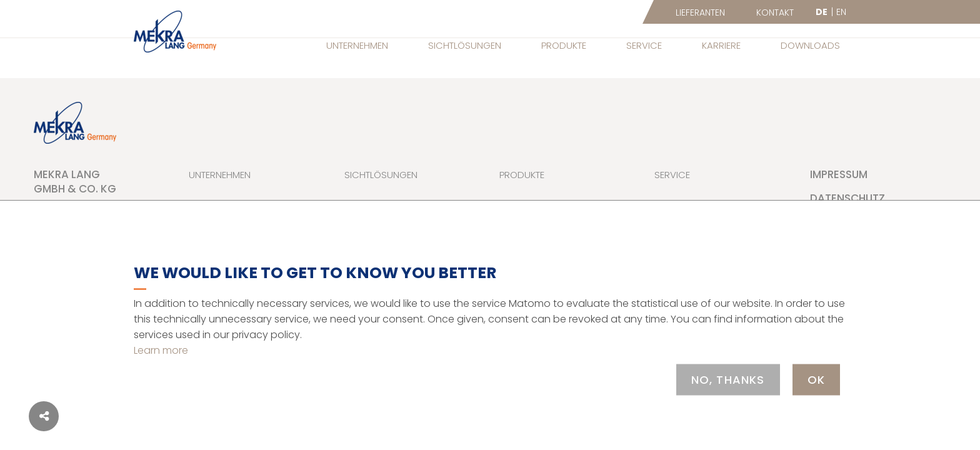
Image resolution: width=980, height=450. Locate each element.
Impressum (839, 174)
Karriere (721, 45)
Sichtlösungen (465, 45)
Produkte (564, 45)
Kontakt (775, 12)
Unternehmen (357, 45)
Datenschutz (847, 198)
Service (644, 45)
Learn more (161, 350)
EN (841, 12)
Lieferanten (700, 12)
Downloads (810, 45)
